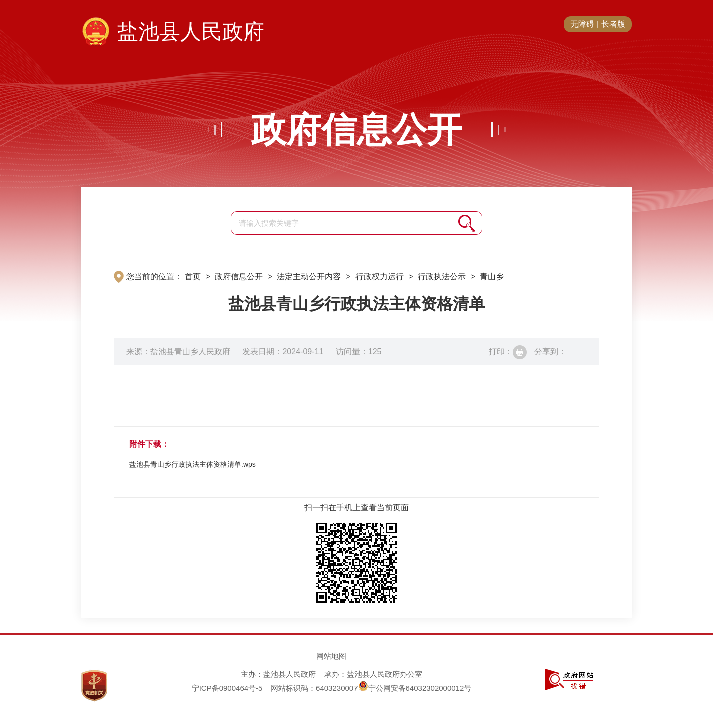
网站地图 (331, 656)
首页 (193, 276)
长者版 (613, 24)
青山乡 (492, 276)
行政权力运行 (380, 276)
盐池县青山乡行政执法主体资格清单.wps (193, 464)
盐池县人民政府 (191, 31)
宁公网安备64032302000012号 (415, 688)
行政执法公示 (442, 276)
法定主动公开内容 (309, 276)
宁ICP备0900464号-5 (227, 688)
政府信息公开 (356, 130)
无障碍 (582, 24)
